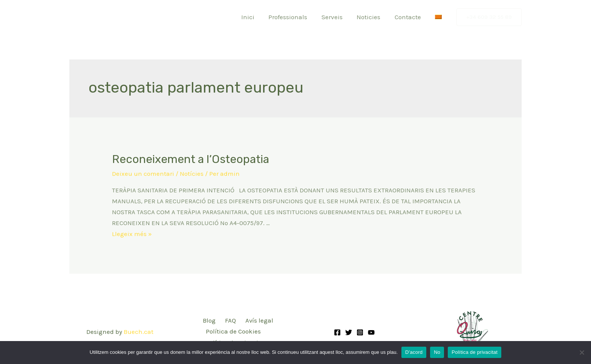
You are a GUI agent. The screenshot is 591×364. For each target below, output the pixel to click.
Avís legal (258, 320)
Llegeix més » (132, 233)
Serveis (337, 17)
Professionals (294, 17)
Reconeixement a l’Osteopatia (191, 159)
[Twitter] (349, 332)
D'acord (414, 352)
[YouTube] (371, 332)
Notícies (192, 174)
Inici (255, 17)
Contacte (410, 17)
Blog (209, 320)
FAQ (229, 320)
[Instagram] (360, 332)
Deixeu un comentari (143, 174)
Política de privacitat (475, 352)
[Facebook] (337, 332)
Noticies (372, 17)
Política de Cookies (233, 331)
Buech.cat (139, 331)
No (437, 352)
